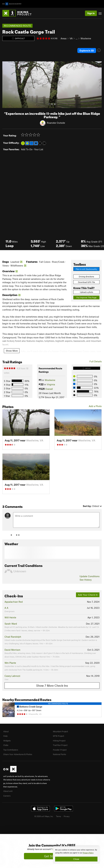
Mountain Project (60, 731)
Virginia (51, 384)
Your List (39, 149)
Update (90, 576)
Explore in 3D (87, 50)
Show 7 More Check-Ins (52, 686)
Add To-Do (27, 149)
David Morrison (12, 650)
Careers (7, 796)
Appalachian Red (14, 602)
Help (5, 736)
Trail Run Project (60, 745)
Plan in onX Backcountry (86, 269)
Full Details (96, 361)
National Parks (59, 754)
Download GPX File (86, 282)
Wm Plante (10, 663)
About (6, 731)
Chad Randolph (13, 637)
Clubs (6, 745)
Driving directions (86, 277)
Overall (49, 389)
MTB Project (58, 736)
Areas (64, 38)
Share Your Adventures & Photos (18, 754)
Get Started (52, 856)
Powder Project (60, 750)
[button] (5, 85)
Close (76, 859)
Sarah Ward (11, 624)
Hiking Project (59, 741)
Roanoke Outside (56, 123)
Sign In (91, 13)
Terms (59, 816)
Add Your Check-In (88, 595)
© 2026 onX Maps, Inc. (44, 816)
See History (86, 580)
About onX (8, 791)
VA (71, 38)
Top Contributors (11, 750)
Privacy (67, 816)
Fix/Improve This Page (86, 298)
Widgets (7, 741)
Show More (12, 351)
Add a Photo (95, 406)
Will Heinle (10, 617)
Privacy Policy (88, 853)
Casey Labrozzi (12, 676)
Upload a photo (86, 292)
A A (6, 608)
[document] (76, 855)
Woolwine (86, 38)
